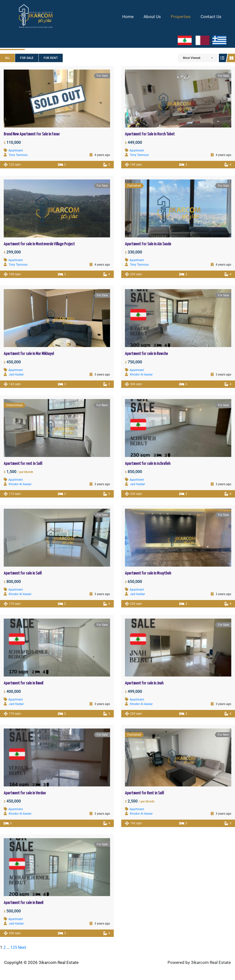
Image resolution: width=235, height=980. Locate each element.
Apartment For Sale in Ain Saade (148, 244)
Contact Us (212, 17)
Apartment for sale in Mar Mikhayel (29, 354)
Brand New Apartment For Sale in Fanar (32, 134)
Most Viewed (192, 58)
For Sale (27, 58)
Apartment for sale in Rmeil (23, 683)
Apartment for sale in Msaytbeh (148, 573)
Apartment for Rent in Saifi (144, 793)
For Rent (51, 58)
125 (14, 947)
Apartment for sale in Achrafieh (148, 464)
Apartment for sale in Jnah (144, 683)
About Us (156, 17)
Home (133, 17)
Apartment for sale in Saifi (23, 573)
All (7, 58)
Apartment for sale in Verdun (25, 793)
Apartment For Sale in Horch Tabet (150, 134)
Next (23, 947)
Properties (183, 17)
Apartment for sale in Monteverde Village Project (39, 244)
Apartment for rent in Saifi (23, 464)
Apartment (16, 151)
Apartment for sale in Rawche (146, 354)
